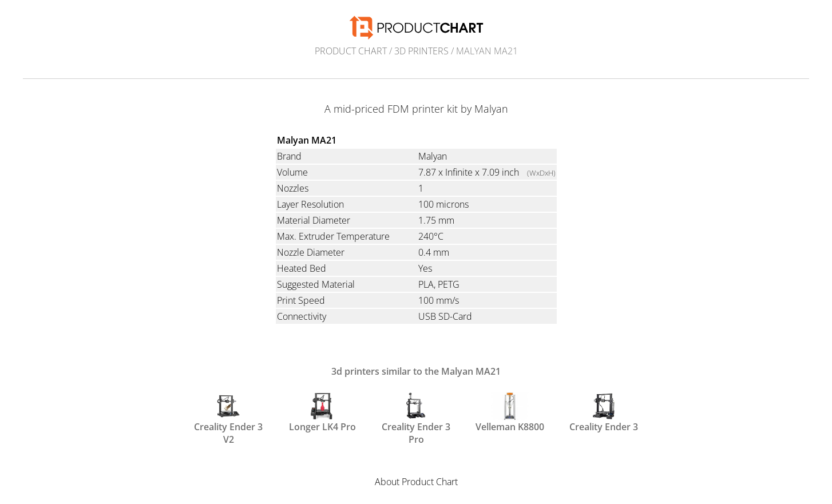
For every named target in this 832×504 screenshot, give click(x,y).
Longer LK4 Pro (322, 412)
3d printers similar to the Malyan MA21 (416, 371)
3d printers (421, 51)
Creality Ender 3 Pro (416, 418)
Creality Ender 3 (604, 412)
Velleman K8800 (510, 412)
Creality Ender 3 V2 (228, 418)
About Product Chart (416, 482)
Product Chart (351, 51)
